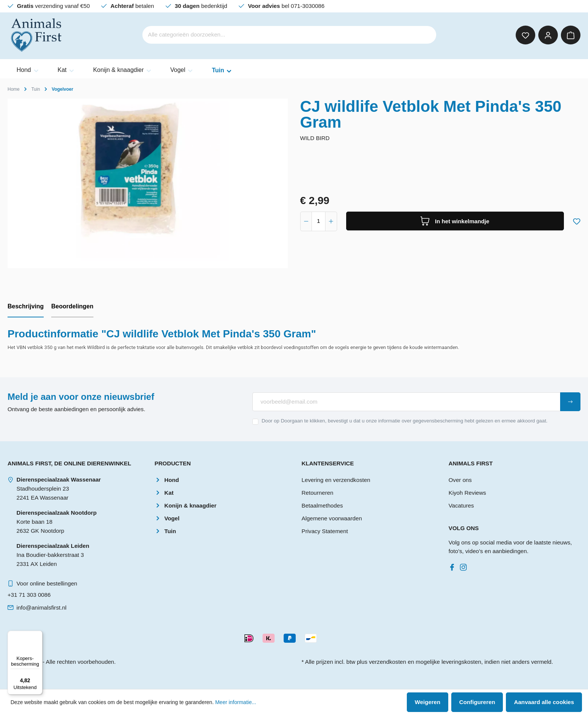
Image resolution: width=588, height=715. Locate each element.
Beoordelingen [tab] (72, 306)
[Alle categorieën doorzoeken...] (279, 35)
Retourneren (318, 493)
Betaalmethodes (322, 505)
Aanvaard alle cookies (544, 702)
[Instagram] (465, 565)
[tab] (26, 307)
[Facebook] (454, 565)
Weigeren (428, 702)
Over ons (460, 480)
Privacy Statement (325, 531)
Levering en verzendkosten (336, 480)
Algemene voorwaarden (332, 518)
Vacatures (461, 505)
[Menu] (38, 635)
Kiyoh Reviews (467, 493)
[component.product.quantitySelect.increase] (331, 221)
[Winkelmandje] (571, 35)
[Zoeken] (426, 35)
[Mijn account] (548, 35)
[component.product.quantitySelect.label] (318, 221)
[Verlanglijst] (525, 35)
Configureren (477, 702)
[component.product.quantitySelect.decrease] (306, 221)
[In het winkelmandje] (455, 221)
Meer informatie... (236, 702)
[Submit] (570, 402)
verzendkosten (387, 662)
